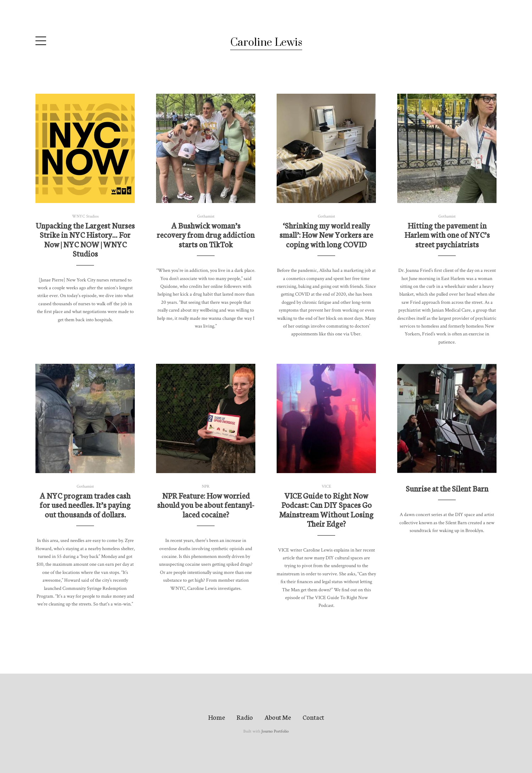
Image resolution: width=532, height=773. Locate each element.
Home (217, 717)
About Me (278, 717)
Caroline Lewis (266, 43)
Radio (245, 717)
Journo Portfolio (275, 731)
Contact (313, 717)
